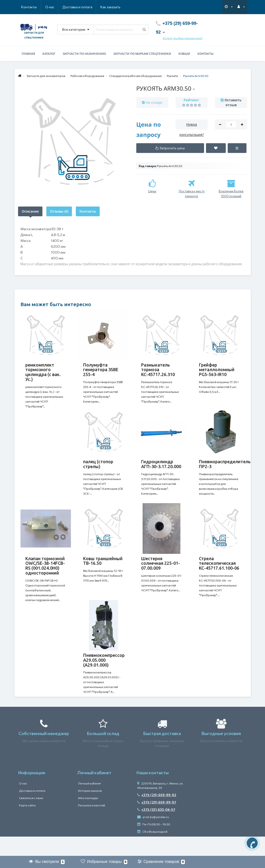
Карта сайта (27, 825)
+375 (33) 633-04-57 (156, 829)
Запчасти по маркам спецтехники (142, 54)
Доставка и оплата (54, 7)
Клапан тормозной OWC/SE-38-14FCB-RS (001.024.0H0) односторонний (45, 575)
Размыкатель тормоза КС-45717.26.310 (158, 370)
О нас (26, 7)
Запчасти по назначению (84, 54)
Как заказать (87, 7)
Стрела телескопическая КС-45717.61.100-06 (219, 573)
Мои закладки (88, 817)
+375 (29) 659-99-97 (157, 822)
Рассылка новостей (92, 825)
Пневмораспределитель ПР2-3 (225, 469)
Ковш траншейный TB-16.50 (103, 571)
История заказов (90, 810)
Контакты (114, 7)
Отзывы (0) (59, 211)
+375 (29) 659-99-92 (157, 814)
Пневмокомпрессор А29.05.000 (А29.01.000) (104, 675)
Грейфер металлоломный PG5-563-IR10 (217, 370)
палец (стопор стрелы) (98, 469)
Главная (28, 54)
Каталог (49, 54)
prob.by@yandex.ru (153, 836)
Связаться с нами (31, 817)
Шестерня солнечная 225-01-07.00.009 (161, 573)
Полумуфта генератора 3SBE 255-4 (101, 370)
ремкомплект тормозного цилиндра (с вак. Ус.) (43, 372)
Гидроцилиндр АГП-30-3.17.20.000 (161, 469)
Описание (30, 211)
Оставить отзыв (233, 102)
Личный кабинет (89, 803)
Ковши (184, 54)
